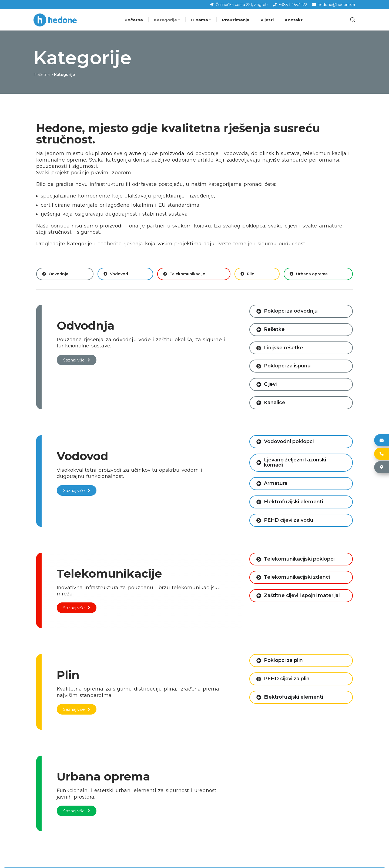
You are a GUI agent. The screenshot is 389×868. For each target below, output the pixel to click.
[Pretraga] (353, 20)
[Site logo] (55, 20)
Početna (42, 75)
